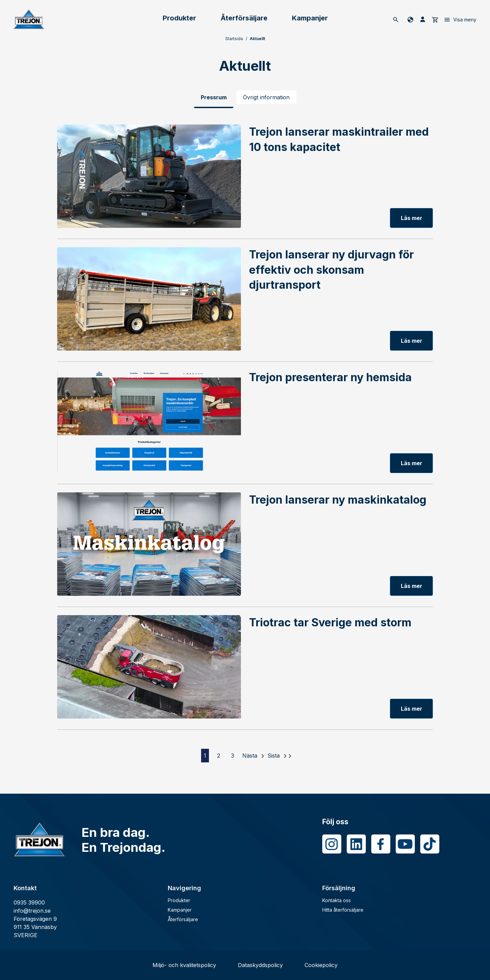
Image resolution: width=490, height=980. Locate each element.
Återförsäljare (244, 18)
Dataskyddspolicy (260, 965)
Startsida (234, 39)
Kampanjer (310, 18)
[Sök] (396, 19)
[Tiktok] (430, 844)
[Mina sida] (423, 19)
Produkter (179, 18)
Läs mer (412, 218)
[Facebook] (381, 844)
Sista (274, 756)
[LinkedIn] (356, 844)
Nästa (250, 756)
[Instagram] (332, 844)
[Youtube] (405, 844)
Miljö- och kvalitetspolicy (184, 965)
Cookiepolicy (321, 965)
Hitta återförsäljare (343, 910)
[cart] (435, 19)
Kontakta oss (337, 900)
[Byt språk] (409, 19)
